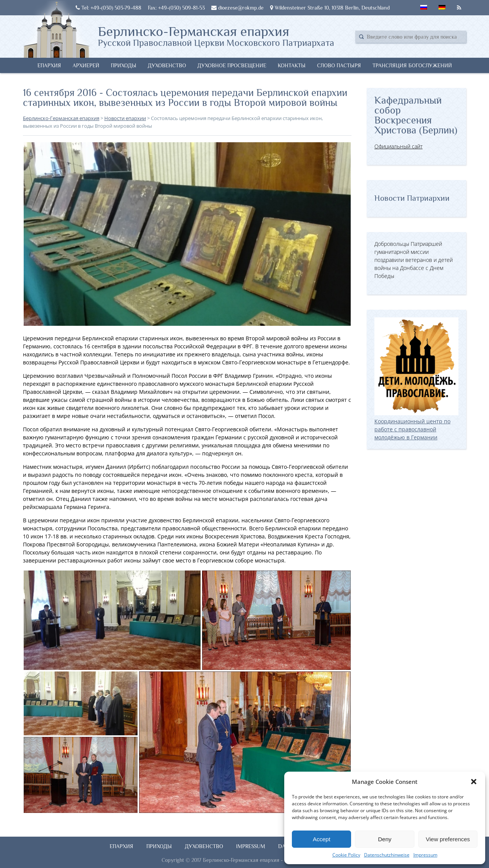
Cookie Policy (346, 855)
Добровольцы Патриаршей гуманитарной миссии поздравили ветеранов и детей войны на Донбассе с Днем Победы (414, 260)
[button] (474, 782)
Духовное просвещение (232, 65)
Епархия (49, 65)
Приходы (124, 65)
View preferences (448, 839)
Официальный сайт (398, 146)
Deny (385, 839)
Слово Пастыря (339, 65)
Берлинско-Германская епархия (216, 36)
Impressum (425, 855)
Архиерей (86, 65)
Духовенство (167, 65)
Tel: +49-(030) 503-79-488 (108, 8)
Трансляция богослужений (412, 65)
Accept (322, 839)
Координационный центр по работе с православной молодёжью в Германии (416, 425)
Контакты (292, 65)
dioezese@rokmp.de (237, 8)
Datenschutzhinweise (387, 855)
